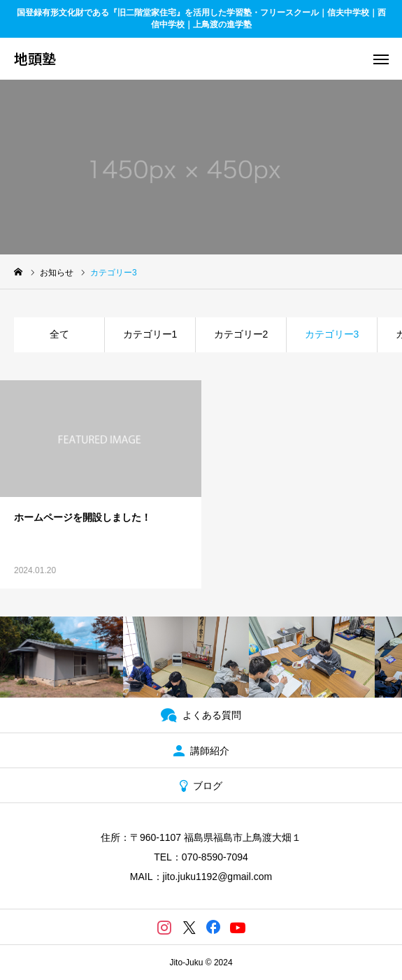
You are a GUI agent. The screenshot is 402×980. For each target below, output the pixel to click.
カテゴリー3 (332, 334)
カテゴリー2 (241, 334)
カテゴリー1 (150, 334)
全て (59, 334)
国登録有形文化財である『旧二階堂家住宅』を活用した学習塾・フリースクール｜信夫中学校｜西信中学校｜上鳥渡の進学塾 (201, 19)
